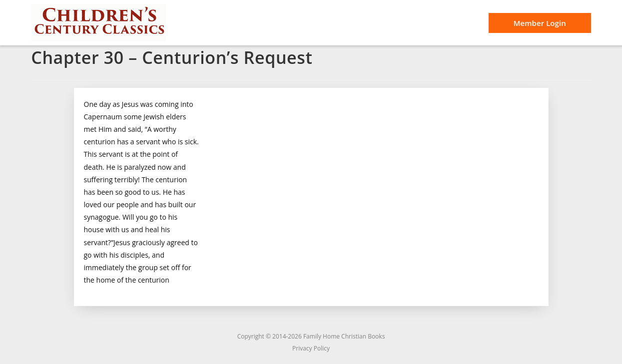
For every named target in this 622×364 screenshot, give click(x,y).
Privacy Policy (311, 348)
